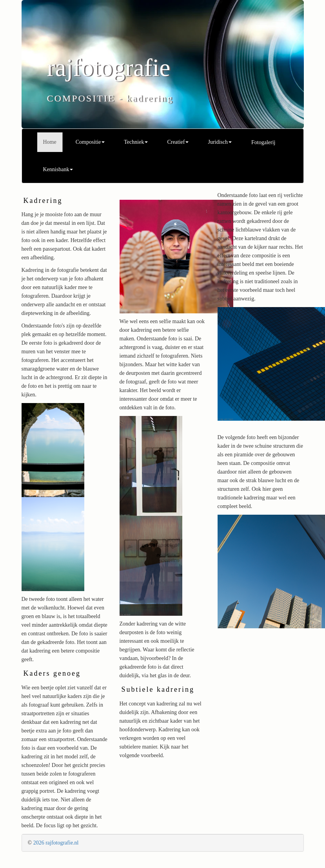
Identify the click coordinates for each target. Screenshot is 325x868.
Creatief (178, 142)
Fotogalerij (263, 142)
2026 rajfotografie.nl (56, 843)
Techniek (136, 142)
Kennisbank (58, 169)
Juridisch (220, 142)
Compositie (90, 142)
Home (50, 142)
